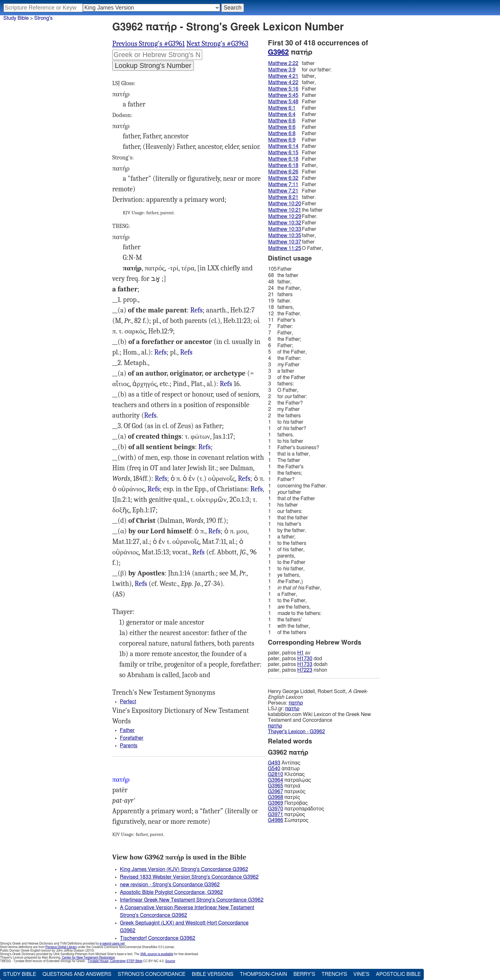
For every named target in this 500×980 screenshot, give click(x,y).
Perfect (128, 702)
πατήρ (296, 703)
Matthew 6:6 (282, 121)
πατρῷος (287, 815)
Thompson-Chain (263, 974)
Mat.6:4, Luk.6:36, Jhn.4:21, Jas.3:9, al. (161, 479)
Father (127, 730)
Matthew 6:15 (283, 153)
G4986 (276, 820)
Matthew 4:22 (283, 83)
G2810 (276, 774)
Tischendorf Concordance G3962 (158, 938)
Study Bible (16, 18)
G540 (274, 769)
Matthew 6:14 (283, 146)
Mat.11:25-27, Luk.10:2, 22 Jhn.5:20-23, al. (214, 531)
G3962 (278, 52)
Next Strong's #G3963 (217, 44)
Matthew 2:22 (283, 63)
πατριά (284, 786)
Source (170, 961)
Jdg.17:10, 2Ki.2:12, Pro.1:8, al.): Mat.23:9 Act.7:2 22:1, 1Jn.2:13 (150, 416)
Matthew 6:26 (283, 172)
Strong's (43, 18)
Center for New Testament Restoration (88, 958)
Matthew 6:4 (282, 114)
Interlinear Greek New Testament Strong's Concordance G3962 (192, 900)
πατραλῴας (289, 780)
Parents (129, 746)
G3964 (276, 780)
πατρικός (287, 792)
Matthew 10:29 (285, 216)
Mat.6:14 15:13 (154, 489)
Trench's (334, 974)
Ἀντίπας (284, 763)
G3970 (276, 809)
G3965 (276, 786)
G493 (274, 763)
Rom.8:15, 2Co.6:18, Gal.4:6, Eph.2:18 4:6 (257, 489)
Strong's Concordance (151, 974)
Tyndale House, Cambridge (107, 961)
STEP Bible (134, 961)
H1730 (305, 659)
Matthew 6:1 (282, 108)
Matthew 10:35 (285, 236)
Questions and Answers (77, 974)
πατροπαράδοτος (296, 809)
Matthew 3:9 (282, 70)
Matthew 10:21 (285, 210)
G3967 (276, 792)
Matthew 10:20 (285, 204)
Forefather (132, 738)
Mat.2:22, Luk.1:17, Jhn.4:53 (197, 310)
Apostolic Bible (398, 974)
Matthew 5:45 (283, 95)
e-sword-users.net (112, 944)
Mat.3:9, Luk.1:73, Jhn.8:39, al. (161, 352)
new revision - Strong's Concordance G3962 (170, 885)
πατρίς (284, 797)
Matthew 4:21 (283, 76)
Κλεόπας (286, 774)
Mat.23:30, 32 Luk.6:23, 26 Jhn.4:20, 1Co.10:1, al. (186, 352)
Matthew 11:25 (285, 248)
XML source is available (157, 954)
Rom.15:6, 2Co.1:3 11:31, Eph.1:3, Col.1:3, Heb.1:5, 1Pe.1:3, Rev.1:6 (141, 584)
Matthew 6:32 (283, 178)
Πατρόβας (288, 803)
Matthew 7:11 (283, 185)
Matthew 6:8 (282, 134)
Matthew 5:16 (283, 89)
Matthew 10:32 (285, 223)
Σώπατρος (288, 820)
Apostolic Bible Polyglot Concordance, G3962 (171, 892)
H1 (300, 653)
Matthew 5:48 (283, 102)
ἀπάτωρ (284, 769)
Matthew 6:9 (282, 140)
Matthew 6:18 (283, 159)
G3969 (276, 803)
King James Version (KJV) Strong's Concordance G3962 (184, 869)
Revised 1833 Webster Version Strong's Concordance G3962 (189, 877)
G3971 (276, 815)
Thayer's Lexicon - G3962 (296, 732)
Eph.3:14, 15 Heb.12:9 (205, 447)
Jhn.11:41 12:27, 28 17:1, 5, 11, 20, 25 (199, 552)
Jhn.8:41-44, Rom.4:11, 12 (226, 384)
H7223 (305, 670)
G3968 (276, 797)
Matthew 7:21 (283, 191)
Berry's (304, 974)
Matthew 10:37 (285, 242)
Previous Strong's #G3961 (148, 44)
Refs (197, 310)
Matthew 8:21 (283, 197)
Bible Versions (213, 974)
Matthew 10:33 (285, 229)
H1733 (305, 664)
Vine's (361, 974)
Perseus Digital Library (61, 947)
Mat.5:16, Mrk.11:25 (244, 479)
